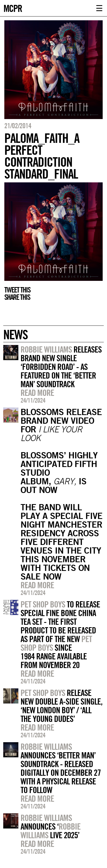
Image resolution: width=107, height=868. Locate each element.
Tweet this (17, 290)
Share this (17, 297)
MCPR (13, 8)
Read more (37, 393)
